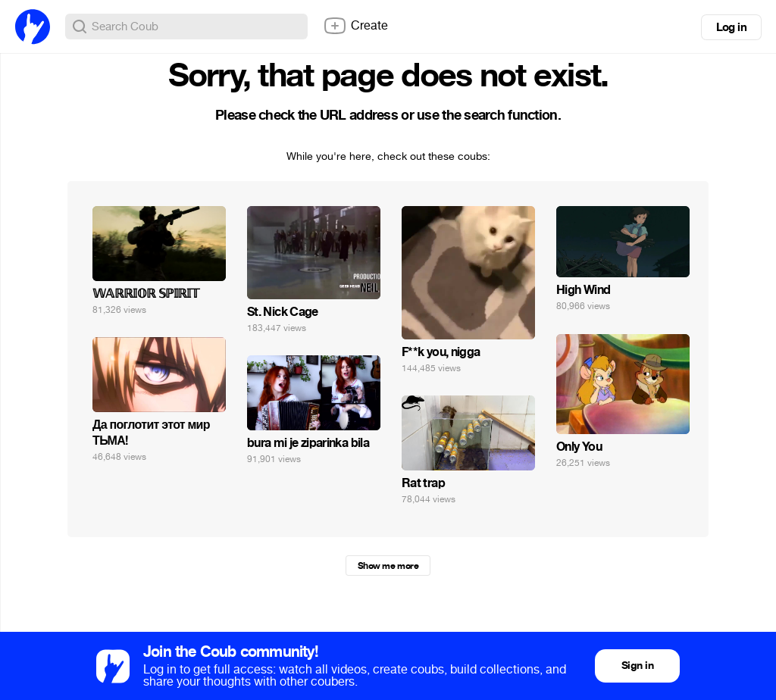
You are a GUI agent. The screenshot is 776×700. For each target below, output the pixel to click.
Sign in (637, 666)
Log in (731, 27)
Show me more (388, 566)
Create (355, 26)
